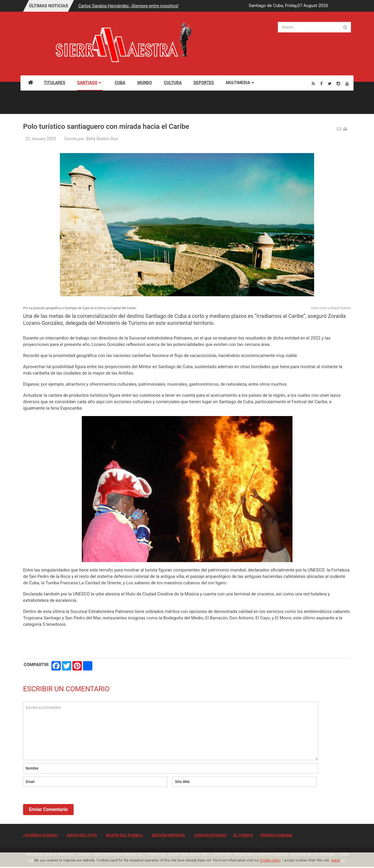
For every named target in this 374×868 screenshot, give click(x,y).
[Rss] (313, 83)
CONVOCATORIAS (210, 835)
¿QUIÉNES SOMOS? (41, 835)
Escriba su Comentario (171, 731)
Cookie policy (270, 860)
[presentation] (67, 804)
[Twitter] (330, 83)
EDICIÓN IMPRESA (168, 835)
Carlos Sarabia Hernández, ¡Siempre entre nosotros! (128, 6)
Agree (336, 860)
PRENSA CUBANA (276, 835)
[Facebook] (321, 83)
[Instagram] (338, 83)
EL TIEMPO (243, 835)
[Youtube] (347, 83)
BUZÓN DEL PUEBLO (124, 835)
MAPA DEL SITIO (82, 835)
